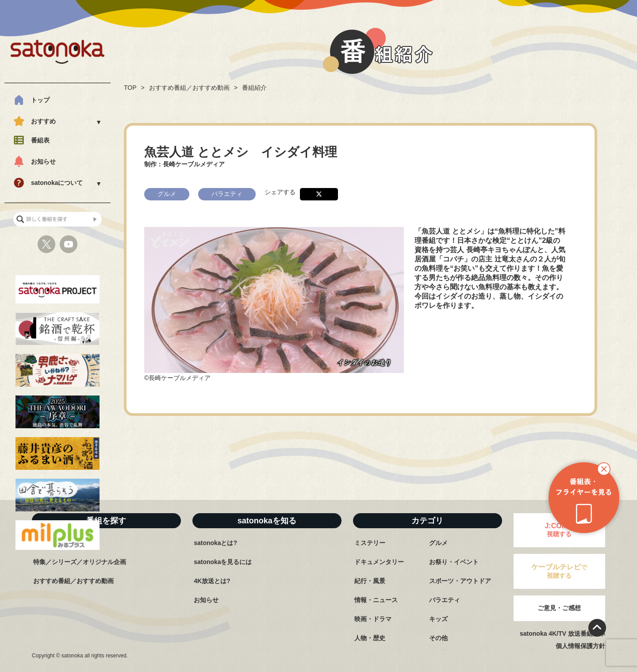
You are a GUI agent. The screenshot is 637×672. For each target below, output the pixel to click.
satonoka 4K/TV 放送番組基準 (562, 634)
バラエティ (445, 600)
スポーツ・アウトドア (460, 581)
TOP (130, 88)
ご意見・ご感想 (559, 608)
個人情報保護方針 (580, 646)
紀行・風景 (370, 581)
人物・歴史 (370, 638)
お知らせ (43, 161)
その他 (438, 638)
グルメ (438, 543)
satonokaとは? (215, 543)
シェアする (280, 192)
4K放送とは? (212, 581)
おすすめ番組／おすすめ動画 (189, 88)
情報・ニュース (376, 600)
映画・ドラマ (373, 619)
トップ (40, 100)
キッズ (438, 619)
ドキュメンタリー (379, 562)
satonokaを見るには (223, 562)
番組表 (40, 140)
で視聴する (559, 571)
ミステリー (370, 543)
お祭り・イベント (454, 562)
